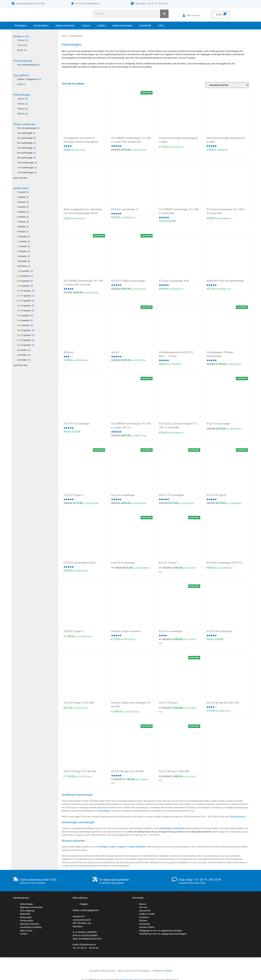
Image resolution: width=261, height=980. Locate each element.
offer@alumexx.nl (88, 945)
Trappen (86, 26)
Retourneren (26, 917)
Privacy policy (26, 921)
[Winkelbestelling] (227, 85)
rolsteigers (104, 847)
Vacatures (144, 917)
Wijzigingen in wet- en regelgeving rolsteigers (161, 931)
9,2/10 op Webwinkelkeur (87, 3)
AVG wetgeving (27, 911)
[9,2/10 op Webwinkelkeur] (72, 3)
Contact (24, 934)
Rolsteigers (21, 26)
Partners (143, 921)
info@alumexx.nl (238, 817)
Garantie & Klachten (29, 924)
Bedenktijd (25, 914)
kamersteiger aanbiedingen (172, 828)
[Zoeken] (164, 14)
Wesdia (168, 971)
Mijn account (26, 931)
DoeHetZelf (145, 26)
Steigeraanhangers (122, 26)
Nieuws (143, 904)
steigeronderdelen (137, 847)
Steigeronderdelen (65, 26)
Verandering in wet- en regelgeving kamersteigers (163, 934)
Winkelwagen (26, 904)
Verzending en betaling (31, 927)
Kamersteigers (41, 26)
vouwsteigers (104, 811)
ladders (113, 847)
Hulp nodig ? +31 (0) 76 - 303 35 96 (152, 3)
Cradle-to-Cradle (147, 914)
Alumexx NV (145, 911)
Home (64, 36)
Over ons (143, 907)
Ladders (101, 26)
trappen (121, 847)
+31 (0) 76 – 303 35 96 (87, 948)
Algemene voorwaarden (31, 907)
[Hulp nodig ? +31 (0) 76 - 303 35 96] (132, 3)
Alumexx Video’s (147, 927)
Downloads (145, 924)
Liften (161, 26)
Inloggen (84, 904)
